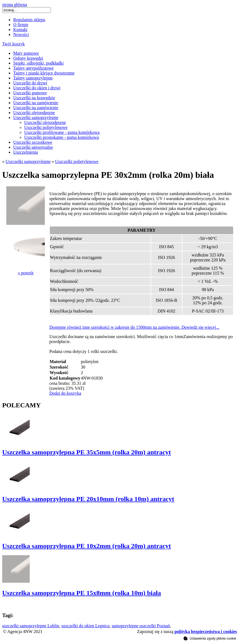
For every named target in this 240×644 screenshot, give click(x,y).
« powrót (25, 273)
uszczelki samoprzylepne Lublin (31, 626)
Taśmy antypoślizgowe (33, 68)
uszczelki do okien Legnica (85, 626)
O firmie (21, 25)
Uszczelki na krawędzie (34, 98)
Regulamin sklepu (29, 20)
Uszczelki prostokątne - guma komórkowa (62, 137)
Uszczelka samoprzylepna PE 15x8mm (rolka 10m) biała (82, 593)
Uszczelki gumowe (30, 93)
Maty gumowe (26, 53)
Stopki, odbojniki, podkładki (38, 63)
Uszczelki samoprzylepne (36, 118)
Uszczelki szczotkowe (33, 142)
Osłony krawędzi (28, 58)
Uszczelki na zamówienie (36, 103)
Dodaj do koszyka (65, 393)
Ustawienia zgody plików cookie (210, 638)
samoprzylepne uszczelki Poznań (141, 626)
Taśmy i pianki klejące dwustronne (44, 73)
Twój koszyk (13, 44)
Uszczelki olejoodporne (34, 113)
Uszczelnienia (26, 152)
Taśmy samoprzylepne (33, 78)
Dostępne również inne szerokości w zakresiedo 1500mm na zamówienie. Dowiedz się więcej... (134, 327)
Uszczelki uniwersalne (33, 147)
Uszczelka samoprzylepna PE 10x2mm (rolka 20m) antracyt (87, 546)
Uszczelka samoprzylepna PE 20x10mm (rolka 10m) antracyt (88, 499)
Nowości (21, 34)
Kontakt (20, 30)
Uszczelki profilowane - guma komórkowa (62, 132)
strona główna (15, 5)
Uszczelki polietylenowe (46, 127)
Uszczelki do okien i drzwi (37, 88)
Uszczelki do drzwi (30, 83)
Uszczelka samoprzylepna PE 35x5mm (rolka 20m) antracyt (87, 452)
